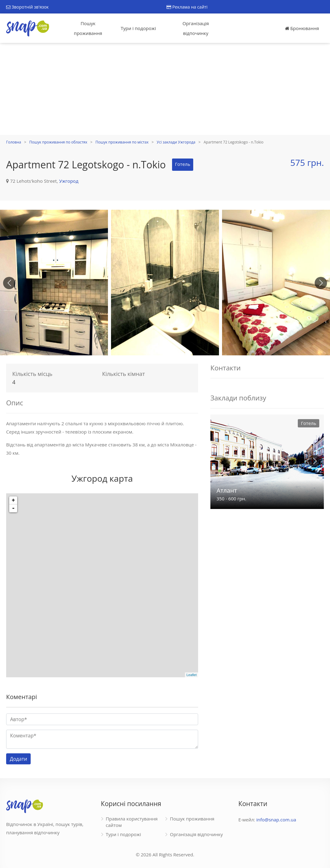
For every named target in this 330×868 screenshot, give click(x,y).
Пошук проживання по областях (58, 142)
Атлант (227, 490)
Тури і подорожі (138, 28)
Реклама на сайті (187, 7)
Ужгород (69, 181)
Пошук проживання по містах (122, 142)
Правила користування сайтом (132, 822)
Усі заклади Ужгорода (176, 142)
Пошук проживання (88, 28)
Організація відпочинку (196, 28)
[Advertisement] (165, 89)
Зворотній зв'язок (27, 7)
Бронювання (302, 28)
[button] (321, 283)
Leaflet (192, 675)
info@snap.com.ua (276, 820)
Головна (14, 142)
